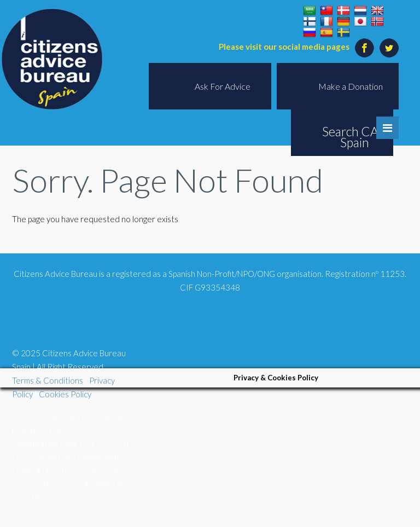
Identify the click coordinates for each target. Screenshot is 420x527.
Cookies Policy (65, 394)
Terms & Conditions (48, 380)
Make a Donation (351, 86)
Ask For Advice (223, 86)
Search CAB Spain (355, 137)
